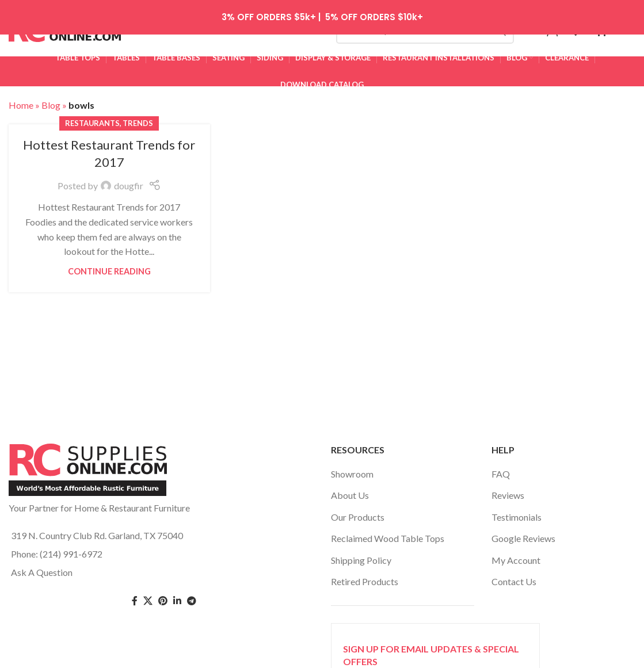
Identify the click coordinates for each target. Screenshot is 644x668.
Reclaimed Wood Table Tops (388, 534)
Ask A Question (42, 568)
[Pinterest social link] (163, 597)
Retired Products (365, 577)
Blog (51, 101)
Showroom (352, 470)
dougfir (129, 182)
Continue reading (109, 267)
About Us (350, 491)
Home (21, 101)
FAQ (501, 470)
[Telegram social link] (192, 597)
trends (138, 119)
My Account (516, 556)
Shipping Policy (361, 556)
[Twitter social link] (148, 597)
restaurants (92, 119)
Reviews (508, 491)
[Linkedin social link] (177, 597)
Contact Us (514, 577)
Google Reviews (523, 534)
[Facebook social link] (135, 597)
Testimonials (517, 512)
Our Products (358, 512)
